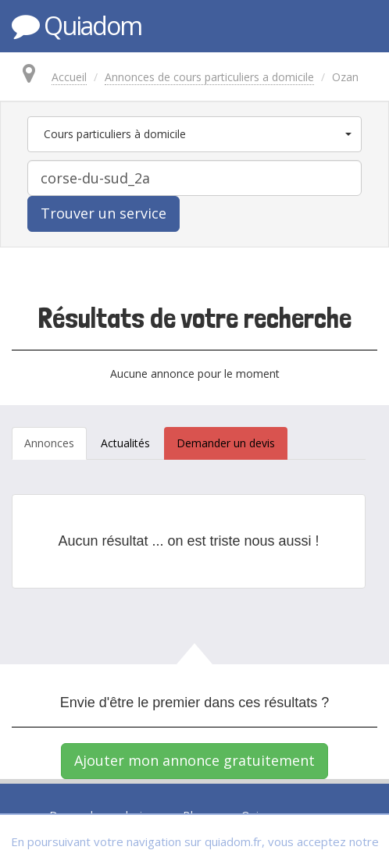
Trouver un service (103, 213)
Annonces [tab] (49, 443)
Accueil (69, 77)
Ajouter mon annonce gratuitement (194, 760)
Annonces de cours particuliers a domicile (209, 77)
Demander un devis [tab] (226, 443)
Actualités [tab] (125, 443)
